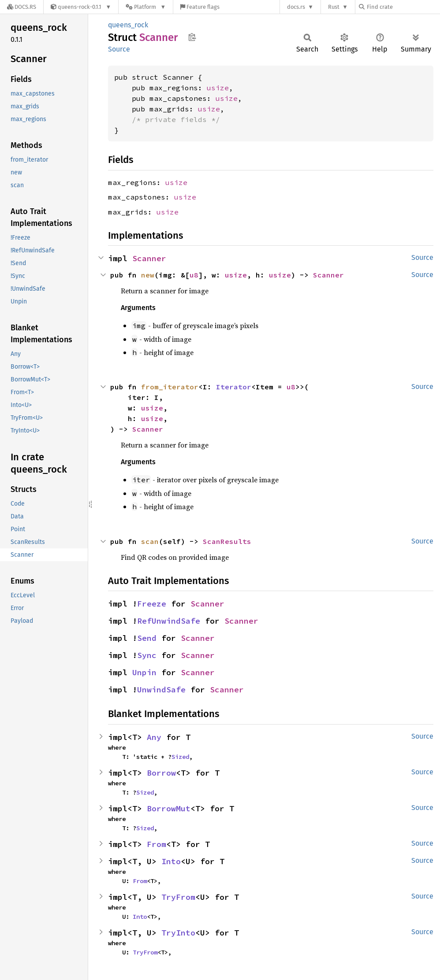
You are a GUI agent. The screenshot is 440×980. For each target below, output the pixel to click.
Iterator (234, 387)
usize (218, 88)
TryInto (178, 933)
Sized (180, 757)
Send (147, 638)
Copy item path (192, 37)
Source (119, 49)
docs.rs (296, 7)
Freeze (152, 604)
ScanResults (227, 541)
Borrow (161, 773)
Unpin (144, 672)
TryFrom (178, 897)
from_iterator (170, 387)
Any (154, 737)
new (148, 275)
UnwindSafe (161, 690)
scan (150, 541)
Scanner (149, 258)
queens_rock (128, 25)
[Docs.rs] (22, 7)
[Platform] (146, 7)
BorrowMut (169, 808)
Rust (334, 7)
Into (171, 861)
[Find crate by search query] (403, 7)
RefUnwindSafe (169, 621)
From (157, 844)
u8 (194, 275)
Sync (147, 655)
